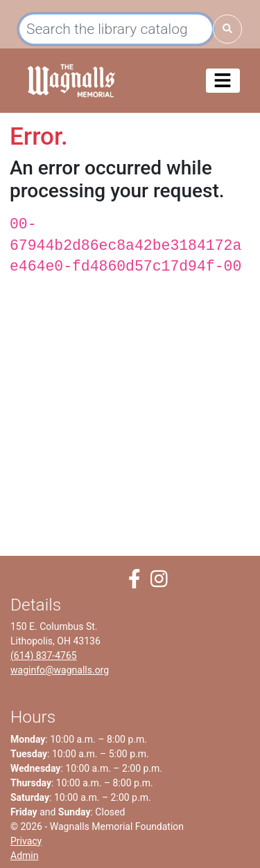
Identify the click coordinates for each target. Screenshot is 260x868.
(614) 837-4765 (44, 655)
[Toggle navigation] (223, 81)
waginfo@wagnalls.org (60, 670)
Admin (24, 856)
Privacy (26, 841)
